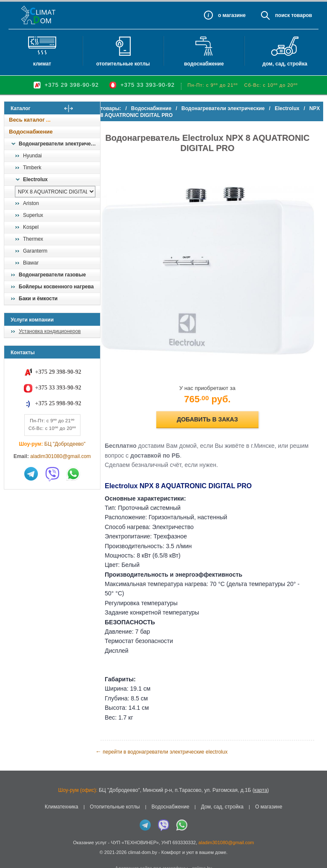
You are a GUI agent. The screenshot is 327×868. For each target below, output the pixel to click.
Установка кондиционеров (50, 331)
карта (261, 773)
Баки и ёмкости (38, 299)
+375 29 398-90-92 (72, 85)
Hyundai (32, 156)
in (12, 841)
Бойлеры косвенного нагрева (56, 287)
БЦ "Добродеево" (65, 444)
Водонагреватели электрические (59, 144)
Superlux (33, 215)
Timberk (32, 168)
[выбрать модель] (55, 192)
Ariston (31, 203)
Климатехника (62, 790)
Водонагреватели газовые (52, 275)
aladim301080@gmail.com (60, 456)
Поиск (283, 15)
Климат (42, 64)
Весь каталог (27, 120)
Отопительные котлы (123, 64)
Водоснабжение (204, 64)
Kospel (31, 227)
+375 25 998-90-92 (58, 403)
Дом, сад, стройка (285, 64)
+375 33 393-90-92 (148, 85)
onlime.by (202, 851)
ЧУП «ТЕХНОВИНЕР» (135, 825)
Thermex (33, 239)
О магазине (269, 790)
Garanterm (35, 251)
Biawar (31, 263)
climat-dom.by (142, 835)
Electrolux (35, 179)
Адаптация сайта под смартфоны (151, 851)
